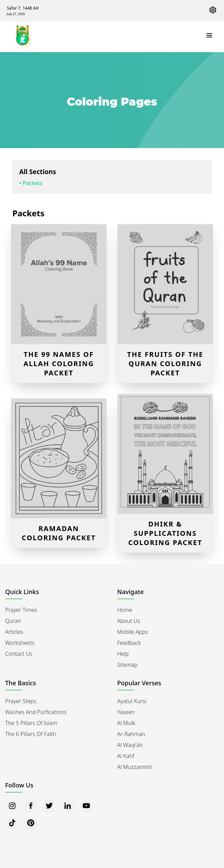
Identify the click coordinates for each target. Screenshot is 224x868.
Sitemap (127, 665)
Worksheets (20, 643)
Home (125, 610)
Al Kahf (126, 756)
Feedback (129, 643)
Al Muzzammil (134, 767)
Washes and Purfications (36, 712)
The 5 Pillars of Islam (31, 723)
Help (123, 654)
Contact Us (19, 654)
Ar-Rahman (131, 734)
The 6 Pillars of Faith (31, 734)
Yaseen (126, 712)
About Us (129, 621)
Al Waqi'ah (130, 745)
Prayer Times (21, 610)
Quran (13, 621)
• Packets (31, 183)
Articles (14, 632)
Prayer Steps (21, 701)
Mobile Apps (133, 632)
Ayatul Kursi (132, 701)
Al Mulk (126, 723)
